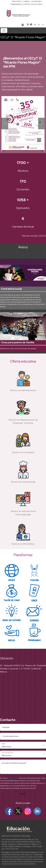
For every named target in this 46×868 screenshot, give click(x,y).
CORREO (26, 2)
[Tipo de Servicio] (23, 754)
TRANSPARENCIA (17, 4)
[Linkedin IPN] (37, 811)
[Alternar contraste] (31, 25)
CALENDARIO (36, 2)
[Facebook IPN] (9, 811)
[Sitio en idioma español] (22, 24)
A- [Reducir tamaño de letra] (39, 25)
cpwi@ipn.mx (13, 778)
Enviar (23, 794)
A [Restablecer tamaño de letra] (43, 25)
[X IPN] (18, 811)
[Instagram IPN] (28, 811)
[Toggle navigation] (4, 30)
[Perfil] (23, 745)
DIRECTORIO (16, 2)
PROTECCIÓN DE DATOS (33, 4)
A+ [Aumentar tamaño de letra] (35, 25)
